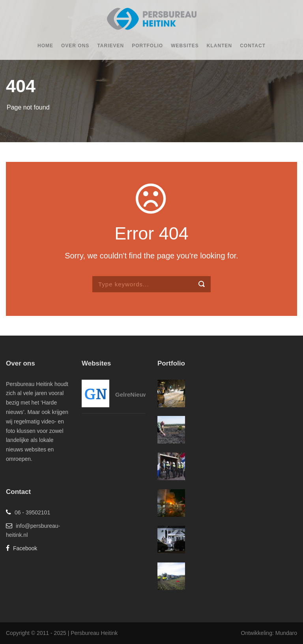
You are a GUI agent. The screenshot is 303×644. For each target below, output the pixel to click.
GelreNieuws (133, 394)
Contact (253, 46)
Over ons (75, 46)
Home (45, 46)
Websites (185, 46)
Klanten (219, 46)
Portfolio (147, 46)
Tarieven (110, 46)
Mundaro (286, 633)
